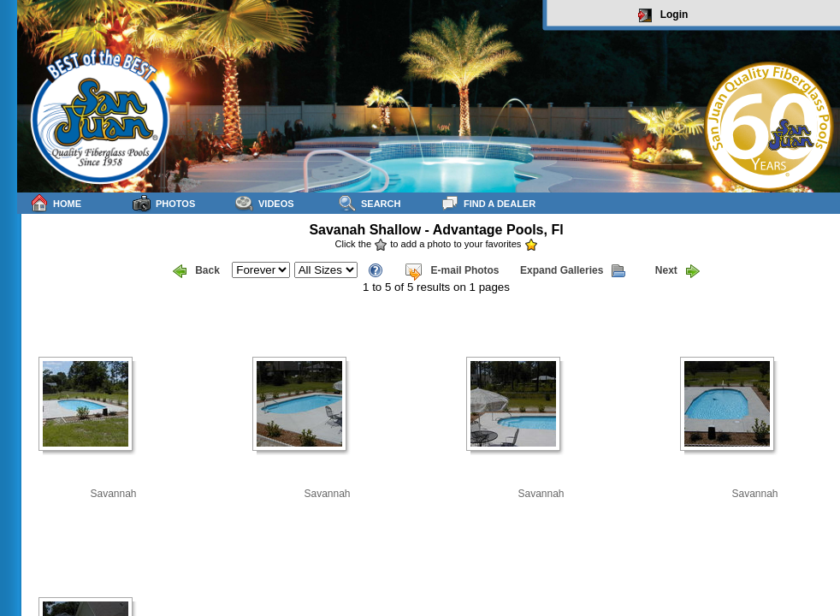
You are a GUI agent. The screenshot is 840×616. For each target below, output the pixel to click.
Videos (265, 203)
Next (677, 271)
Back (196, 271)
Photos (164, 203)
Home (56, 203)
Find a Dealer (488, 203)
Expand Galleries (573, 271)
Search (369, 203)
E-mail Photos (452, 271)
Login (663, 15)
